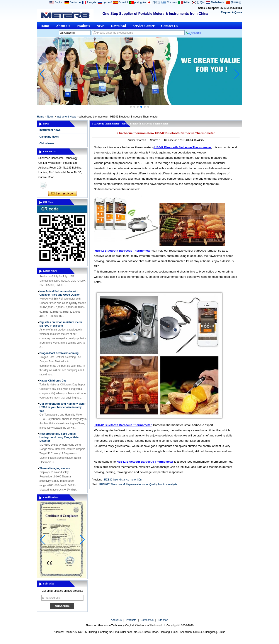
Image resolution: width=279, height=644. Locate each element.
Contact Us (169, 26)
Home (45, 26)
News (100, 26)
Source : (155, 140)
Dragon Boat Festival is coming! (59, 354)
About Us (63, 26)
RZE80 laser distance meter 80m (123, 480)
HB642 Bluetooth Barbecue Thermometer (183, 147)
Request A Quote (231, 12)
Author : (132, 140)
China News (47, 143)
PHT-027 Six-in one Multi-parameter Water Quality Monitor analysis (138, 484)
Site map (163, 620)
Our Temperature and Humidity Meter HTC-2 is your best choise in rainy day (62, 409)
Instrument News (66, 117)
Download (118, 26)
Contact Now (62, 194)
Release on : (172, 140)
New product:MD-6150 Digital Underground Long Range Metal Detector (59, 439)
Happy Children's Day (53, 382)
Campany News (49, 137)
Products (83, 26)
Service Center (144, 26)
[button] (131, 107)
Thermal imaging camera (55, 470)
